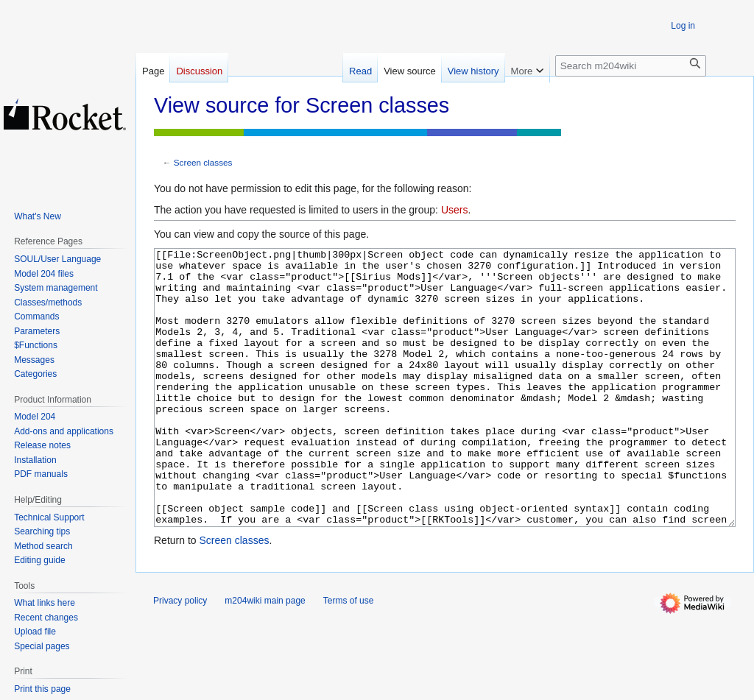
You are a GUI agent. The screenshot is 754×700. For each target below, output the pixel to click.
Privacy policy (180, 656)
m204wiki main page (265, 656)
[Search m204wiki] (631, 66)
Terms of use (349, 656)
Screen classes (203, 162)
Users (455, 210)
